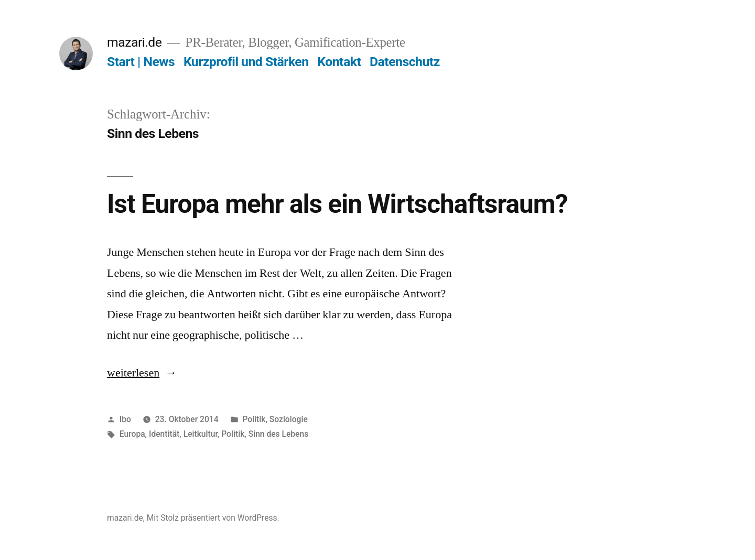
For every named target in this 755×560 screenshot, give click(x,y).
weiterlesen (142, 373)
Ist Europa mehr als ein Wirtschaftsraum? (337, 204)
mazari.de (134, 42)
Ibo (125, 419)
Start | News (141, 62)
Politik (254, 419)
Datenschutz (405, 62)
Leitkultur (201, 434)
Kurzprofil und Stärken (246, 62)
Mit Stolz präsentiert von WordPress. (213, 518)
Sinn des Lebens (279, 434)
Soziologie (289, 419)
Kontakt (339, 62)
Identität (164, 434)
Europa (132, 434)
